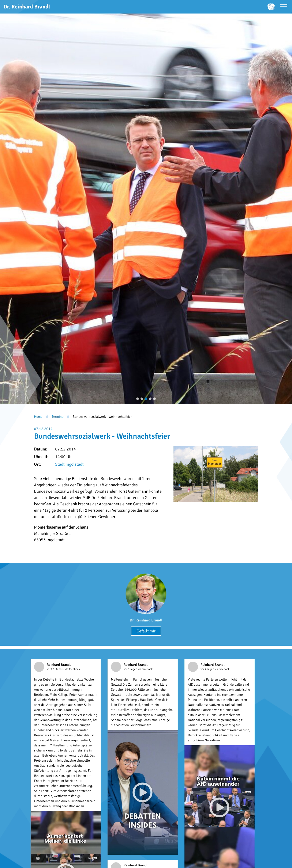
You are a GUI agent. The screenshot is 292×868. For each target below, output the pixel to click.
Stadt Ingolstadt (69, 464)
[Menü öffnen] (284, 7)
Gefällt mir (146, 631)
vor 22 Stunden (56, 669)
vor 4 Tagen (208, 669)
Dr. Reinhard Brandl (146, 620)
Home (38, 417)
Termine (58, 417)
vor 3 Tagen (131, 669)
